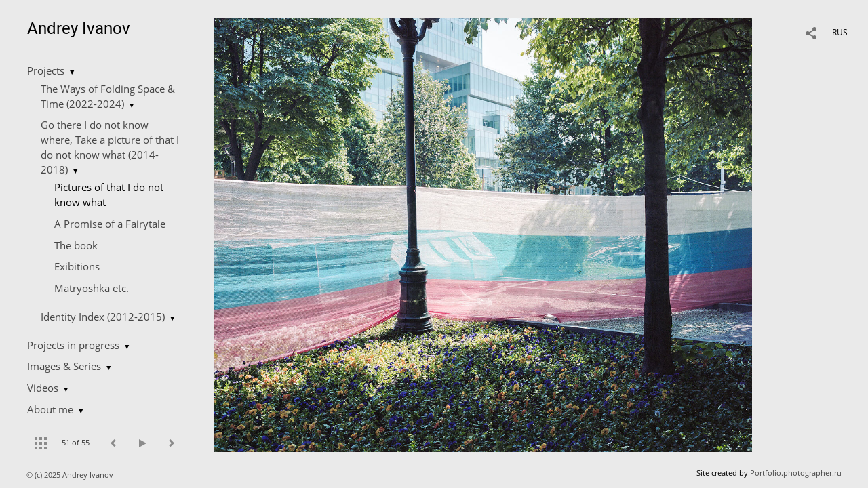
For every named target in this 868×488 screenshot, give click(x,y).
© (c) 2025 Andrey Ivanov (71, 475)
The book (76, 245)
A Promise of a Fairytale (110, 224)
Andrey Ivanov (79, 28)
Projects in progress (73, 345)
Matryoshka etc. (92, 288)
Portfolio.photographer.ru (796, 473)
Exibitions (77, 266)
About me (50, 409)
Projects (46, 70)
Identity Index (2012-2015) (103, 317)
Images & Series (64, 366)
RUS (840, 32)
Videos (43, 388)
